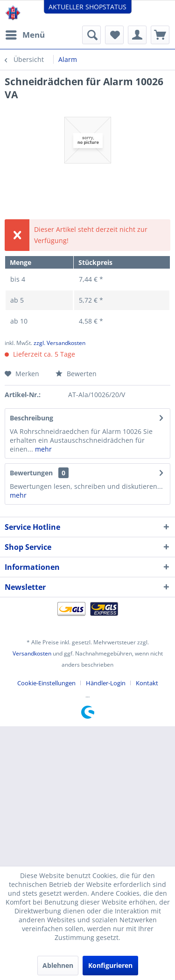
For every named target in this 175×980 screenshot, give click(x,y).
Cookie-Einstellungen (46, 683)
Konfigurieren (110, 965)
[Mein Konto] (137, 35)
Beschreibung (31, 418)
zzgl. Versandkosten (59, 343)
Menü (25, 34)
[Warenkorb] (160, 35)
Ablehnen (58, 965)
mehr (42, 449)
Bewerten (76, 374)
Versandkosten (32, 653)
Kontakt (147, 683)
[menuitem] (25, 35)
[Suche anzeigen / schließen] (91, 35)
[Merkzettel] (114, 35)
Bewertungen (31, 473)
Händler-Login (106, 683)
